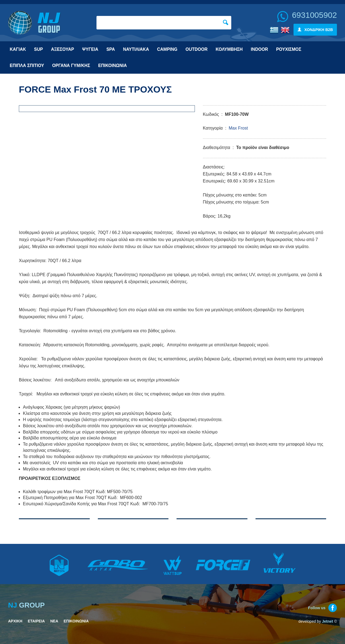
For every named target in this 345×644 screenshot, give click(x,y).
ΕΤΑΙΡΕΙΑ (36, 621)
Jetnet (328, 621)
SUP (38, 49)
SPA (111, 49)
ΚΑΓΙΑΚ (18, 49)
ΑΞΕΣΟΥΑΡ (63, 49)
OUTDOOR (196, 49)
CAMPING (167, 49)
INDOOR (259, 49)
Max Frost (238, 128)
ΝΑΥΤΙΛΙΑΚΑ (136, 49)
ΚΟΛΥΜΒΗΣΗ (229, 49)
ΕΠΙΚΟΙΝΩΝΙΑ (112, 65)
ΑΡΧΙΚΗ (15, 621)
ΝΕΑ (54, 621)
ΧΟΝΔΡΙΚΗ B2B (315, 30)
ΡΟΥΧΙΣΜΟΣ (289, 49)
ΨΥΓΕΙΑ (90, 49)
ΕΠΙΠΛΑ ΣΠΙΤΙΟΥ (27, 65)
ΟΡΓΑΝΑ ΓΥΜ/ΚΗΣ (71, 65)
